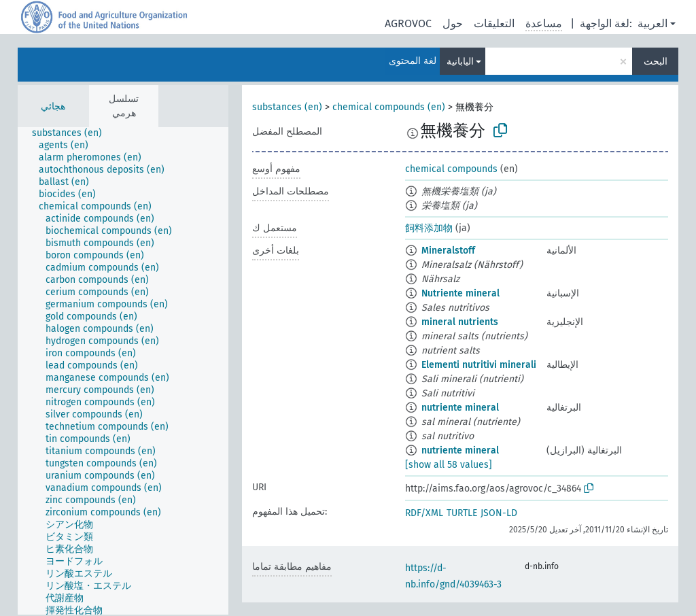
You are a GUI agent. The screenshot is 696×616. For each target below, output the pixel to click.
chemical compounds (451, 169)
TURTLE (462, 513)
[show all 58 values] (449, 465)
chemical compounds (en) (389, 107)
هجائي (53, 106)
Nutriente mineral (460, 293)
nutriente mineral (460, 408)
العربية (652, 23)
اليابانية (460, 62)
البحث (656, 62)
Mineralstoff (448, 251)
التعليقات (494, 23)
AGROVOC (408, 23)
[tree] (123, 371)
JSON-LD (499, 513)
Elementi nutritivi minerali (479, 365)
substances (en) (287, 107)
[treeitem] (73, 133)
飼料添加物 (429, 228)
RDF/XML (424, 513)
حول (453, 23)
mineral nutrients (460, 322)
